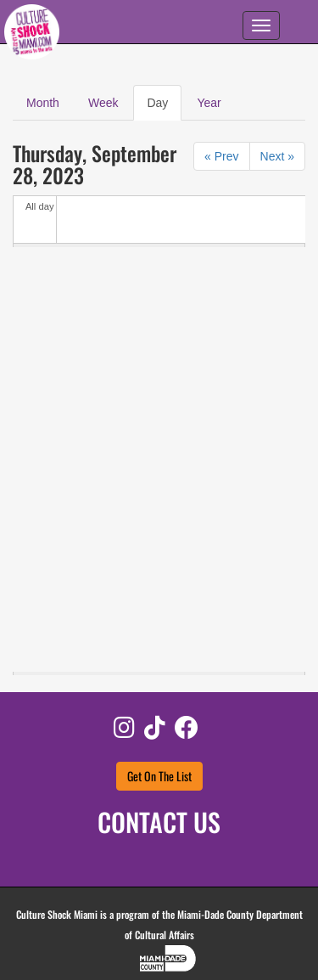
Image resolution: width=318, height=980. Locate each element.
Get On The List (159, 776)
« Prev (221, 156)
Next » (277, 156)
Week (103, 103)
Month (43, 103)
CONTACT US (159, 822)
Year (209, 103)
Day (164, 107)
